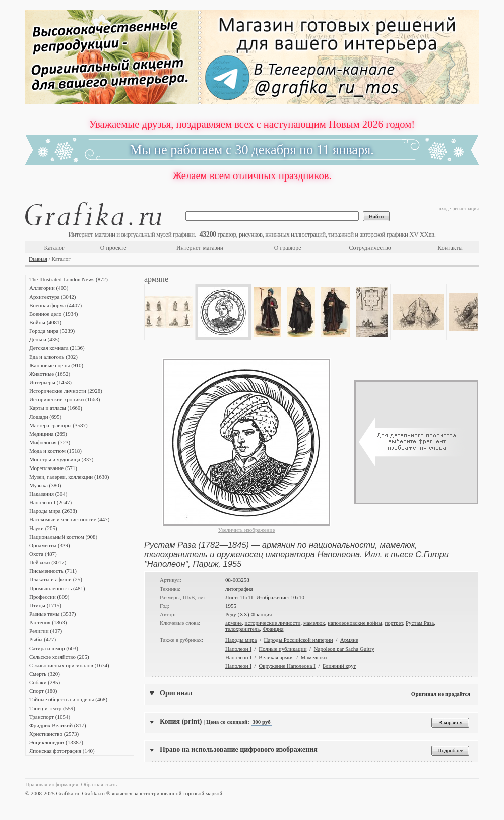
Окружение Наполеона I (287, 666)
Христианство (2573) (54, 734)
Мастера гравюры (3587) (58, 425)
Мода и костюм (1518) (55, 451)
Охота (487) (43, 554)
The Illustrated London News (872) (69, 279)
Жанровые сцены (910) (56, 365)
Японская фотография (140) (62, 751)
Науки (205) (43, 528)
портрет (394, 623)
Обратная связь (99, 784)
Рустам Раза (420, 623)
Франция (273, 629)
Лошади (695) (45, 417)
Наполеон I (238, 649)
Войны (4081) (45, 322)
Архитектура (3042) (52, 297)
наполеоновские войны (355, 623)
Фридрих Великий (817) (58, 725)
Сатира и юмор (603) (54, 648)
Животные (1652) (50, 374)
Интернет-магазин (200, 248)
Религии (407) (46, 631)
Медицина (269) (48, 434)
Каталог (54, 248)
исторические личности (273, 623)
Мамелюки (314, 657)
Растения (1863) (48, 622)
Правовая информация (52, 784)
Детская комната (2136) (57, 348)
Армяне (349, 640)
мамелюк (314, 623)
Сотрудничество (370, 248)
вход (444, 209)
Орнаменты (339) (50, 545)
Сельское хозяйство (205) (59, 657)
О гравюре (288, 248)
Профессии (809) (49, 597)
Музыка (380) (45, 485)
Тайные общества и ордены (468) (68, 699)
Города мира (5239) (52, 331)
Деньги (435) (44, 339)
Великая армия (276, 657)
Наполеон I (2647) (50, 502)
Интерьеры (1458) (50, 382)
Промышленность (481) (57, 588)
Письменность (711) (53, 571)
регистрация (465, 209)
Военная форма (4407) (55, 305)
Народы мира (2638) (53, 511)
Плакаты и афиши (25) (56, 579)
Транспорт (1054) (50, 717)
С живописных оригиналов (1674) (69, 665)
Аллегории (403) (49, 288)
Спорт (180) (43, 691)
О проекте (113, 248)
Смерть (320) (45, 674)
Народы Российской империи (299, 640)
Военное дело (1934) (53, 314)
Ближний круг (339, 666)
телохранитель (242, 629)
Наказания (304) (48, 494)
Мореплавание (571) (53, 468)
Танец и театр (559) (52, 708)
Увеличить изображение (247, 530)
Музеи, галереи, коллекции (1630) (69, 477)
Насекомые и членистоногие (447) (69, 519)
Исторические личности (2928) (66, 391)
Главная (38, 259)
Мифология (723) (50, 442)
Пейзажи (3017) (48, 562)
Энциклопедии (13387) (56, 742)
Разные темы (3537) (52, 614)
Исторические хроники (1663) (65, 399)
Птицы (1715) (45, 605)
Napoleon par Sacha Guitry (344, 649)
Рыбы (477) (43, 639)
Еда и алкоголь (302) (53, 357)
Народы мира (241, 640)
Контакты (450, 248)
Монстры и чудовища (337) (61, 459)
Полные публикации (282, 649)
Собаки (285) (45, 682)
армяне (234, 623)
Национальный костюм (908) (63, 537)
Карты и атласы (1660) (56, 408)
